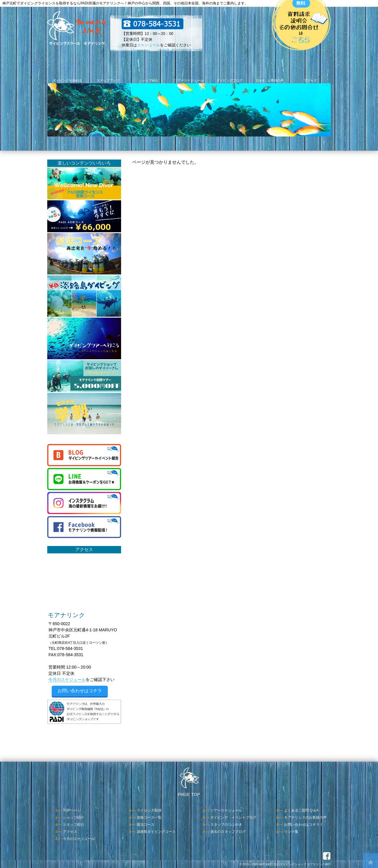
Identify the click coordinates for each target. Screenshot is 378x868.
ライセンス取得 (149, 810)
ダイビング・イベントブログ (233, 817)
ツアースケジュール (189, 80)
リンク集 (291, 832)
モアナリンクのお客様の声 (305, 817)
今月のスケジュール (67, 680)
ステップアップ (108, 80)
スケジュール (149, 45)
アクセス (310, 80)
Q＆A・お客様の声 (270, 80)
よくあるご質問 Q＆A (301, 810)
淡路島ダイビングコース (156, 832)
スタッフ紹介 (74, 825)
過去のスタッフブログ (228, 832)
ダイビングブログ (229, 80)
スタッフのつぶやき (226, 825)
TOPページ (72, 810)
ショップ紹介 (149, 80)
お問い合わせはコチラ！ (304, 825)
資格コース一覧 (149, 817)
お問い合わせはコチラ (80, 691)
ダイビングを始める (67, 80)
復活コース (146, 825)
